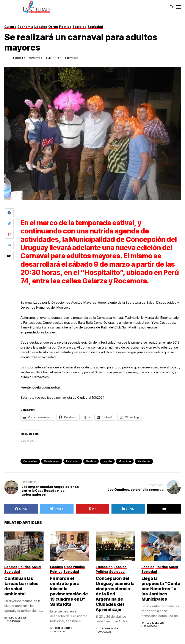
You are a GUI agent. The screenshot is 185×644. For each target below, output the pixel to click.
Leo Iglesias (18, 618)
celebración (52, 461)
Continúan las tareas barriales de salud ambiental (21, 586)
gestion (91, 461)
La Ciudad (18, 58)
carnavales (30, 461)
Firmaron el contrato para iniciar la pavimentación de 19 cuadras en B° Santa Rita (69, 591)
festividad (73, 461)
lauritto (107, 461)
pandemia (144, 461)
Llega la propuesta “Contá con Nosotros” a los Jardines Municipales (161, 589)
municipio (125, 461)
